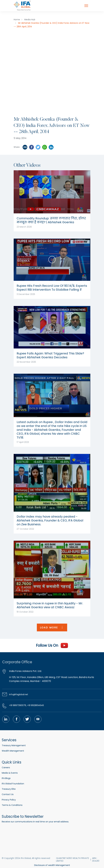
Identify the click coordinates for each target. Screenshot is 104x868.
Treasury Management (14, 745)
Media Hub (30, 20)
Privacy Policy (9, 800)
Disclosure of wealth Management (52, 865)
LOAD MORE (52, 627)
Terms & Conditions (12, 805)
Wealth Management (13, 751)
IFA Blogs (6, 778)
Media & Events (10, 773)
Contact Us (8, 794)
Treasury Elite (9, 789)
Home (17, 20)
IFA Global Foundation (13, 784)
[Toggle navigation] (86, 6)
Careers (6, 767)
